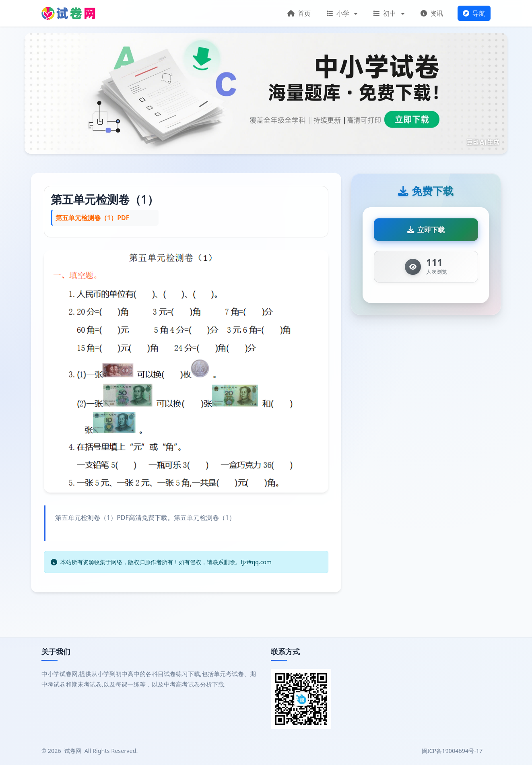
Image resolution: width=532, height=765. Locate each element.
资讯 (432, 13)
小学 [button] (339, 13)
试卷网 (73, 751)
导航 (474, 13)
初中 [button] (386, 13)
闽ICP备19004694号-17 (453, 751)
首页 (299, 13)
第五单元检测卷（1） (105, 199)
